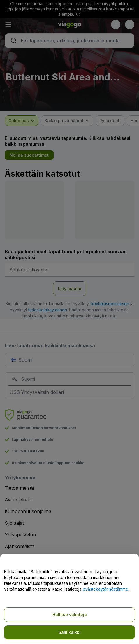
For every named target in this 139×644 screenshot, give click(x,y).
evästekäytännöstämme (105, 589)
